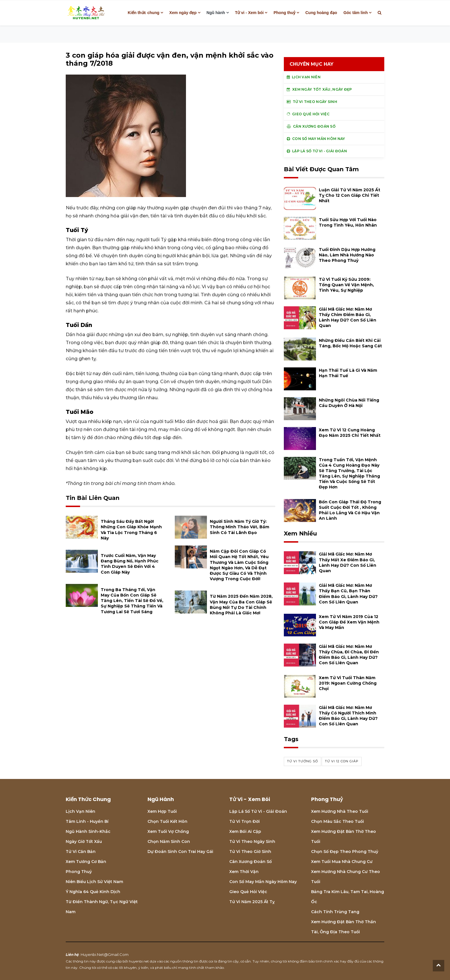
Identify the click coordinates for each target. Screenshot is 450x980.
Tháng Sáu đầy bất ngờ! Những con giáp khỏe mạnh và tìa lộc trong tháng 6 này (131, 530)
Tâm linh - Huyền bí (87, 821)
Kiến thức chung (143, 13)
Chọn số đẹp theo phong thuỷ (345, 852)
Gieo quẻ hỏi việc (248, 892)
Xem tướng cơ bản (86, 862)
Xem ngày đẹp (183, 13)
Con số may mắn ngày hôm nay (263, 882)
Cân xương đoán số (251, 862)
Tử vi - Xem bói (249, 13)
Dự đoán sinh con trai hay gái (180, 852)
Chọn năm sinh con (169, 841)
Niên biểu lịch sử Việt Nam (94, 882)
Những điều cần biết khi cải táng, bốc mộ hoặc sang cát (350, 343)
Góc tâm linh (356, 13)
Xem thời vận (244, 872)
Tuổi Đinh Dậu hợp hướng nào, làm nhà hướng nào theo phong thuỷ (347, 255)
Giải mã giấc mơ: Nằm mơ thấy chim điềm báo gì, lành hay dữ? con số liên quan (348, 317)
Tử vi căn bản (81, 852)
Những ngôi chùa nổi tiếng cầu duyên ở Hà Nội (349, 403)
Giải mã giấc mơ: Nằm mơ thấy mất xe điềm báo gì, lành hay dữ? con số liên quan (348, 562)
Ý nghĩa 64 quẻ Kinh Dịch (93, 892)
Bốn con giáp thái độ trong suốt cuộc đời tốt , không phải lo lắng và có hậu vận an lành (350, 510)
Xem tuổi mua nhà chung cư (342, 862)
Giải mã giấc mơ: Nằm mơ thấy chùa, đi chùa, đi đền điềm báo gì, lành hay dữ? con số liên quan (349, 655)
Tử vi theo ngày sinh (252, 841)
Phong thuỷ (284, 13)
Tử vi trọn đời (245, 821)
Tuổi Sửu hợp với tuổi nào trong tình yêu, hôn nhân (348, 222)
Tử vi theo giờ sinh (250, 852)
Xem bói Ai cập (245, 831)
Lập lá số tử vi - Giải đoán (258, 811)
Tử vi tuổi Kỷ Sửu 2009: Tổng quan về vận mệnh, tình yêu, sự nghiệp (346, 285)
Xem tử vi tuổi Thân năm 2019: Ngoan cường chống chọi (348, 683)
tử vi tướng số (302, 761)
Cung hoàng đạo (321, 13)
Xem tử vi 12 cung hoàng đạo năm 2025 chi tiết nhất (350, 433)
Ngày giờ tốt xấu (84, 841)
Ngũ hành (216, 13)
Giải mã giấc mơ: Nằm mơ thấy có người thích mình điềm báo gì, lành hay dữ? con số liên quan (348, 716)
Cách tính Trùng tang (335, 912)
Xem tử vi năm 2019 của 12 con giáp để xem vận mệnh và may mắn (349, 622)
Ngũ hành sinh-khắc (88, 831)
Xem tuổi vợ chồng (168, 831)
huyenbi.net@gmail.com (105, 954)
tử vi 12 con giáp (342, 761)
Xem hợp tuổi (162, 811)
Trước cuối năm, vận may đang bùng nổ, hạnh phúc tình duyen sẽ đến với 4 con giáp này (130, 564)
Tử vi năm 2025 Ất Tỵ (252, 902)
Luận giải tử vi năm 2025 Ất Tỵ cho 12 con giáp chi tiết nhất (350, 195)
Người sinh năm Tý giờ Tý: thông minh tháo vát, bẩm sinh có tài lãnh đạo (239, 527)
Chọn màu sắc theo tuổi (338, 821)
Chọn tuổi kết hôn (167, 821)
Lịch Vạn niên (81, 811)
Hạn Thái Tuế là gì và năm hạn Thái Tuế (348, 373)
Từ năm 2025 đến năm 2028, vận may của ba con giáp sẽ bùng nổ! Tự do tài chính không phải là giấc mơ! (241, 605)
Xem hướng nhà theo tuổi (340, 811)
